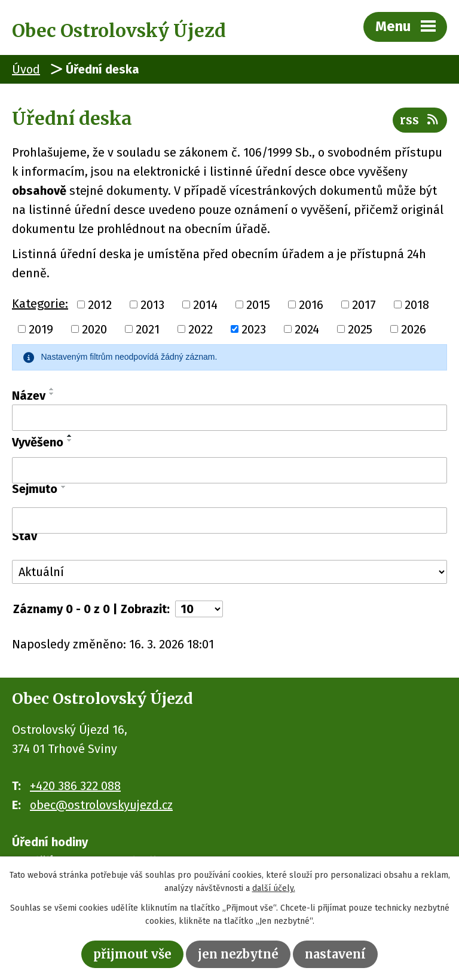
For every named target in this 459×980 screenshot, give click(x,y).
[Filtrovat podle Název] (229, 418)
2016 (311, 304)
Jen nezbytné (238, 954)
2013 (152, 304)
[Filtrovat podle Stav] (229, 572)
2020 (94, 329)
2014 (205, 304)
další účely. (274, 889)
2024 (307, 329)
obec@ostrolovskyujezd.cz (101, 805)
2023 (254, 329)
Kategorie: (40, 304)
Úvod (26, 69)
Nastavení (335, 954)
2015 (258, 304)
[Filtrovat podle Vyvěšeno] (229, 470)
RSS (420, 120)
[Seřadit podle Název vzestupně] (52, 389)
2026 (414, 329)
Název (29, 396)
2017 (364, 304)
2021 (148, 329)
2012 (100, 304)
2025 (360, 329)
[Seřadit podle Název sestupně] (52, 394)
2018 (417, 304)
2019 (41, 329)
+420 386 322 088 (75, 786)
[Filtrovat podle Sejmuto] (229, 520)
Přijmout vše (132, 954)
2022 (201, 329)
